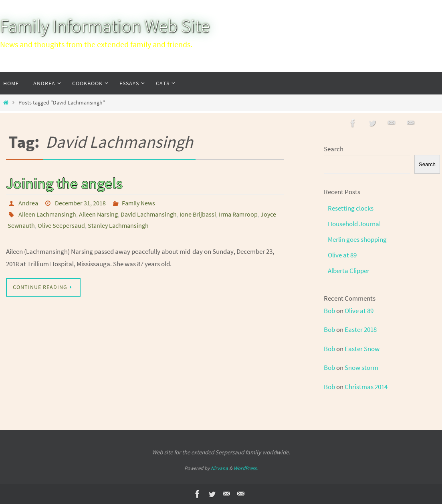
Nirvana (219, 468)
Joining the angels (64, 183)
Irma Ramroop (238, 214)
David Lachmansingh (149, 214)
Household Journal (354, 224)
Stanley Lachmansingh (118, 225)
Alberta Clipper (349, 271)
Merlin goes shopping (357, 239)
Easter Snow (362, 349)
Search (334, 149)
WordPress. (246, 468)
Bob (329, 311)
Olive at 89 (342, 255)
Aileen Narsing (98, 214)
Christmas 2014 (366, 387)
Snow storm (361, 367)
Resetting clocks (351, 208)
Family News (138, 203)
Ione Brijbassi (198, 214)
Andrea (28, 203)
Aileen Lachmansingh (47, 214)
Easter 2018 (361, 329)
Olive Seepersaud (61, 225)
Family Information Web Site (105, 26)
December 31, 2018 (80, 203)
